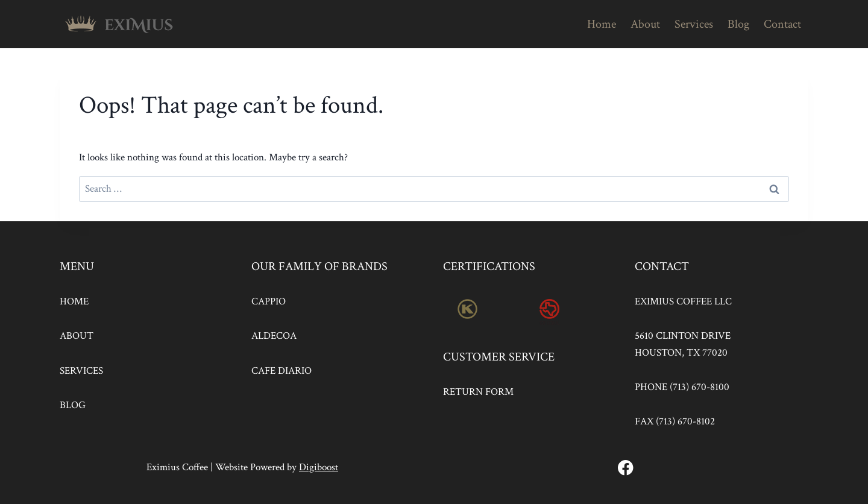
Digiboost (319, 467)
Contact (782, 24)
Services (694, 24)
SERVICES (81, 371)
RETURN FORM (478, 392)
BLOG (73, 405)
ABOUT (77, 336)
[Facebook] (626, 468)
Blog (738, 24)
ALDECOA (274, 336)
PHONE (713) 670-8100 (682, 387)
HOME (74, 301)
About (645, 24)
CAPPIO (269, 301)
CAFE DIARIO (281, 371)
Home (602, 24)
